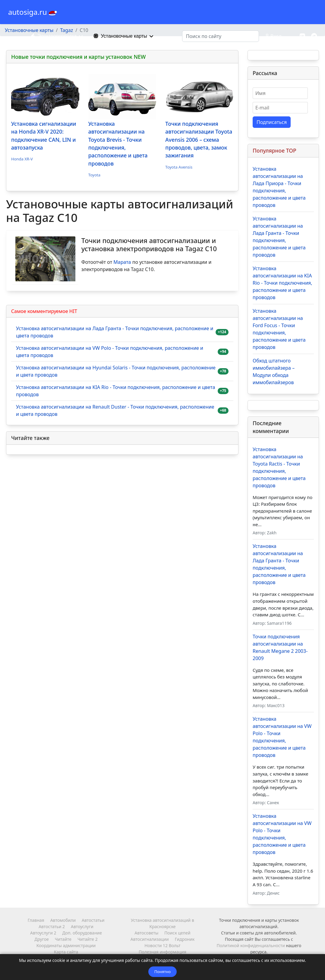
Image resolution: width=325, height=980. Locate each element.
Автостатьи (93, 920)
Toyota (94, 175)
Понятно (162, 972)
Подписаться (272, 122)
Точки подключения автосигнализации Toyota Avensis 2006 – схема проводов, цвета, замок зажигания (199, 140)
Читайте (63, 939)
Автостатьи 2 (52, 926)
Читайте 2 (88, 939)
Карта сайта (66, 952)
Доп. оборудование (82, 933)
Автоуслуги (82, 926)
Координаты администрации (66, 945)
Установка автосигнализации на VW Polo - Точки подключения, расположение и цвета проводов (110, 352)
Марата (122, 262)
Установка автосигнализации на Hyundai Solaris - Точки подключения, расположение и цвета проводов (116, 371)
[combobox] (221, 36)
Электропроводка (52, 36)
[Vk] (302, 36)
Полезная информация (162, 952)
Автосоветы (146, 933)
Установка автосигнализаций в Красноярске (162, 923)
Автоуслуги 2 (43, 933)
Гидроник (185, 939)
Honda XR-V (22, 159)
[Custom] (314, 36)
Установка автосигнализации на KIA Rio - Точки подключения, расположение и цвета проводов (116, 391)
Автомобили (63, 920)
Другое (41, 939)
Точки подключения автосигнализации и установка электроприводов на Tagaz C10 (149, 244)
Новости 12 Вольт (162, 945)
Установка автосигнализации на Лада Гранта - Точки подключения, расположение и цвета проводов (115, 332)
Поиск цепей (177, 933)
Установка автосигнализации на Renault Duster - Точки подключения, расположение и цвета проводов (115, 410)
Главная (36, 920)
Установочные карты (119, 36)
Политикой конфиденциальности (251, 945)
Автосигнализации (150, 939)
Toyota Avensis (179, 167)
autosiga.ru (28, 12)
